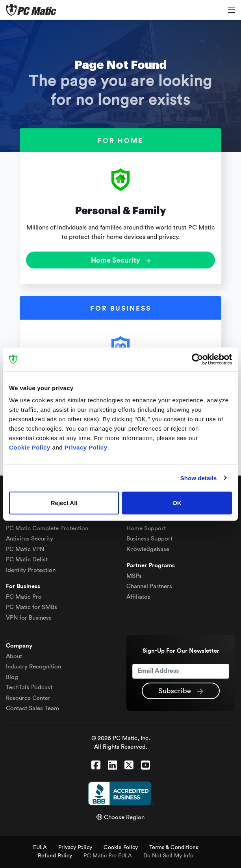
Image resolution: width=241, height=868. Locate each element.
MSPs (134, 576)
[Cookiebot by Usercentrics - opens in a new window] (197, 359)
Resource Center (28, 698)
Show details (199, 478)
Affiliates (138, 597)
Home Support (146, 528)
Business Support (149, 539)
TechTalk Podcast (29, 688)
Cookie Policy (121, 848)
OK (177, 503)
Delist (27, 560)
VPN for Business (29, 618)
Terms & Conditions (174, 848)
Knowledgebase (148, 549)
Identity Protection (31, 570)
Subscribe (181, 691)
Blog (12, 677)
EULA (40, 848)
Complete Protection (47, 528)
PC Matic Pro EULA (108, 856)
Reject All (64, 503)
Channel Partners (149, 586)
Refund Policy (55, 856)
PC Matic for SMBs (32, 607)
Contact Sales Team (32, 708)
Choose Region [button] (120, 817)
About (14, 656)
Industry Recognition (33, 667)
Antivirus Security (30, 539)
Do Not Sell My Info (168, 856)
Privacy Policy (75, 848)
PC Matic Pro (24, 597)
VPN (25, 549)
